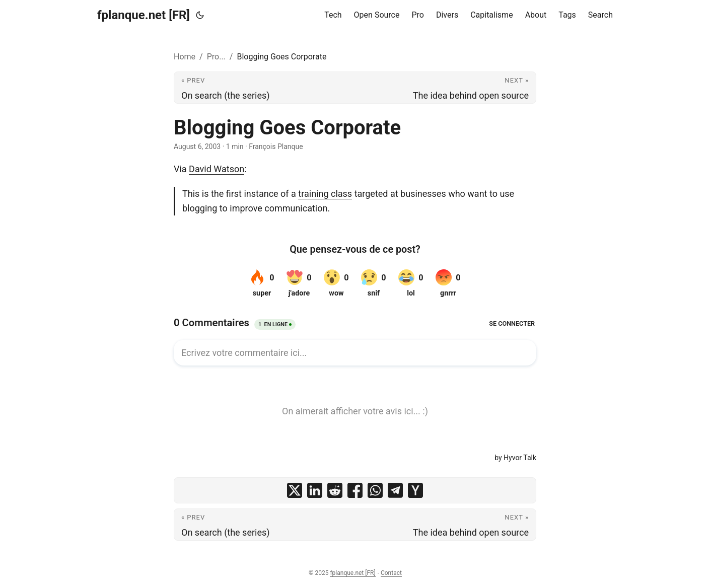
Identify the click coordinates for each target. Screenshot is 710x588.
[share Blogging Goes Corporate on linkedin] (315, 490)
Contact (391, 573)
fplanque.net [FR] (144, 15)
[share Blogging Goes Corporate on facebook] (355, 490)
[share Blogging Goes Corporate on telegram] (395, 490)
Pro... (216, 57)
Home (185, 57)
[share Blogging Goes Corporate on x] (295, 490)
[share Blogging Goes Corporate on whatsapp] (375, 490)
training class (325, 194)
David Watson (217, 169)
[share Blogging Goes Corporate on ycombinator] (415, 490)
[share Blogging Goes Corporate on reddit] (335, 490)
